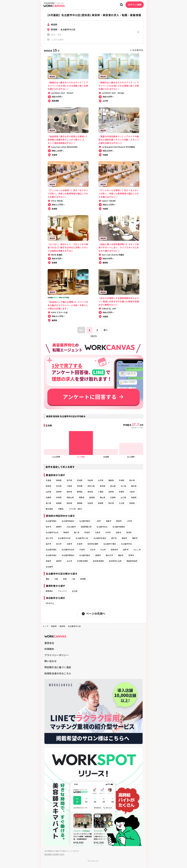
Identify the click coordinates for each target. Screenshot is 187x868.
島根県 (92, 497)
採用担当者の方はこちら (58, 673)
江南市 (98, 532)
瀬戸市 (114, 538)
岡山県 (102, 497)
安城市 (87, 532)
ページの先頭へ (93, 614)
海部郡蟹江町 (86, 527)
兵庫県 (48, 497)
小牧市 (129, 521)
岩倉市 (118, 532)
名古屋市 (49, 567)
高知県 (69, 503)
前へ (81, 330)
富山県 (113, 486)
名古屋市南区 (85, 555)
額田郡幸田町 (132, 561)
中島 (56, 579)
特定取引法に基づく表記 (58, 667)
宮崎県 (132, 503)
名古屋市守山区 (52, 532)
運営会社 (49, 643)
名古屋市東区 (51, 555)
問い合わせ (50, 661)
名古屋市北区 (102, 527)
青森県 (59, 480)
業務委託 (49, 591)
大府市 (108, 532)
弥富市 (80, 544)
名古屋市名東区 (100, 538)
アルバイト (63, 591)
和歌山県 (70, 497)
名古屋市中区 (127, 544)
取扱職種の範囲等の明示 (54, 854)
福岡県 (80, 503)
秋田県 (90, 480)
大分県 (121, 503)
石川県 (123, 486)
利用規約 (49, 649)
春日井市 (109, 555)
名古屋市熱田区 (68, 521)
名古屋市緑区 (85, 521)
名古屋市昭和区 (68, 555)
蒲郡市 (135, 538)
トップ (45, 626)
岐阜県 (69, 492)
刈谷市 (93, 549)
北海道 (48, 480)
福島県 (111, 480)
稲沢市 (48, 544)
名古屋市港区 (51, 549)
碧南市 (124, 538)
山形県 (101, 480)
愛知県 (90, 492)
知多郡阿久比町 (115, 561)
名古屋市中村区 (64, 538)
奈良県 (59, 497)
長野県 (59, 492)
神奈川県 (91, 486)
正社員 (75, 591)
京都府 (121, 492)
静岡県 (80, 492)
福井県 (134, 486)
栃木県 (132, 480)
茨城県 (121, 480)
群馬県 (48, 486)
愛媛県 (59, 503)
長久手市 (49, 538)
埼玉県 (59, 486)
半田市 (82, 549)
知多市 (48, 527)
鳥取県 (82, 497)
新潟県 (102, 486)
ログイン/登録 (135, 5)
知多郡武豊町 (93, 544)
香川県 (48, 503)
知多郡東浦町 (98, 561)
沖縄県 (61, 509)
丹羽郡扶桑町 (82, 561)
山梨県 (48, 492)
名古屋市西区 (51, 521)
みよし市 (137, 549)
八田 (73, 579)
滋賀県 (111, 492)
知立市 (59, 544)
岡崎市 (66, 532)
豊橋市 (98, 555)
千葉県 (69, 486)
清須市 (129, 532)
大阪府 (132, 492)
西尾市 (119, 521)
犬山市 (103, 549)
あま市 (69, 561)
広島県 (113, 497)
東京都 (80, 486)
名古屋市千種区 (110, 544)
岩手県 (69, 480)
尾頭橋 (83, 579)
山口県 (123, 497)
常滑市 (131, 555)
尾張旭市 (114, 549)
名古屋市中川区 (82, 538)
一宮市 (98, 521)
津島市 (108, 521)
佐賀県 (90, 503)
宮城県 (80, 480)
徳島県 (134, 497)
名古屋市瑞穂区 (119, 527)
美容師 (54, 626)
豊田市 (121, 555)
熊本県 (111, 503)
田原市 (126, 549)
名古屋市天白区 (68, 549)
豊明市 (59, 527)
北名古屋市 (71, 527)
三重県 (101, 492)
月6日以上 (50, 603)
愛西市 (59, 561)
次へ (106, 330)
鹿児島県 (49, 509)
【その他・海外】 (76, 509)
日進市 (69, 544)
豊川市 (77, 532)
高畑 (65, 579)
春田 (48, 579)
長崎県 (101, 503)
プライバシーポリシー (57, 655)
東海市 (48, 561)
